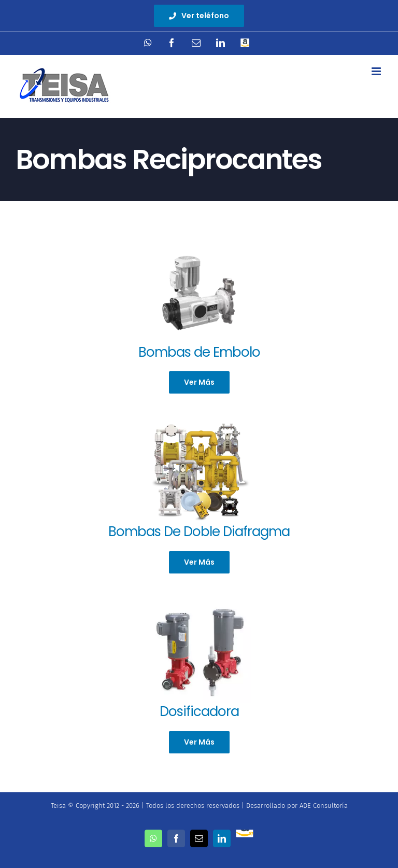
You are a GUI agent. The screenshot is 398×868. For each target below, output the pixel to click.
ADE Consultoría (324, 806)
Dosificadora (199, 711)
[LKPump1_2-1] (199, 604)
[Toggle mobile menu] (377, 71)
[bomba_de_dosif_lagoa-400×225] (199, 244)
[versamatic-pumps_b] (199, 424)
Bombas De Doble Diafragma (199, 531)
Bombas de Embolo (199, 352)
